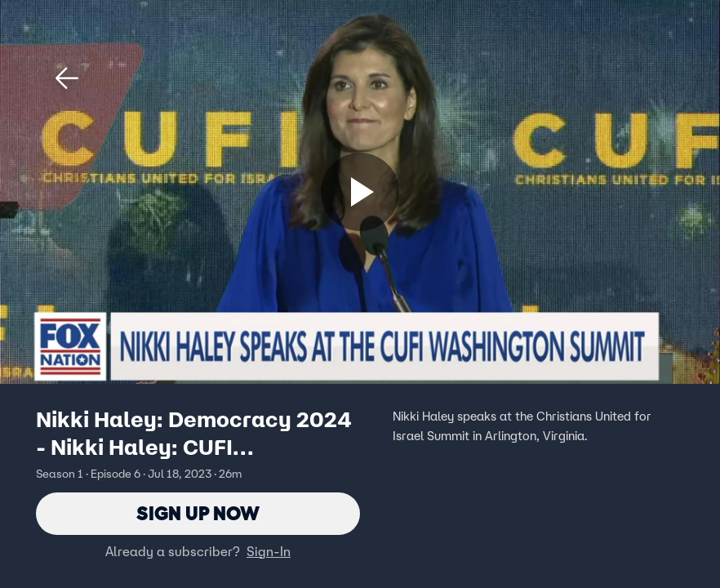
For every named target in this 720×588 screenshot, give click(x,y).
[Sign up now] (360, 192)
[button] (67, 78)
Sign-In (269, 551)
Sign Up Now (198, 513)
